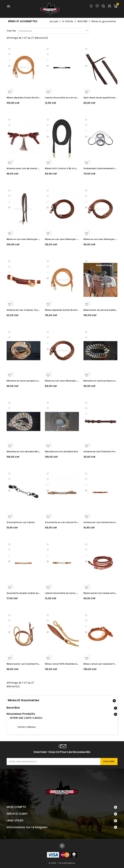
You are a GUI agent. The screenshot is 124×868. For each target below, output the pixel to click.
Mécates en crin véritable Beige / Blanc (28, 452)
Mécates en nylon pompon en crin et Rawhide (32, 381)
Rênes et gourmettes (24, 700)
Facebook (62, 846)
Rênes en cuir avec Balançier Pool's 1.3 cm (68, 239)
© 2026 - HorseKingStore (62, 863)
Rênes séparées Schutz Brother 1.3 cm (27, 98)
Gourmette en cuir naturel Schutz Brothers (68, 522)
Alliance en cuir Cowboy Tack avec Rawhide (31, 310)
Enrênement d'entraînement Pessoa (103, 168)
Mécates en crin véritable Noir (61, 452)
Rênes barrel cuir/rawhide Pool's (24, 664)
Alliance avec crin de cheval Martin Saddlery (31, 168)
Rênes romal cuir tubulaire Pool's (102, 664)
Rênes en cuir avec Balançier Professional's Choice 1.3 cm (76, 381)
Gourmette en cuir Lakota (21, 522)
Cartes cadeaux (27, 727)
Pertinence (54, 31)
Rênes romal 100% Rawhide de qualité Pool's (69, 664)
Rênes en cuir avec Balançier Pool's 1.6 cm (29, 239)
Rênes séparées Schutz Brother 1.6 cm (66, 310)
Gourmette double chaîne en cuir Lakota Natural (33, 593)
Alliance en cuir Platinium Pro (99, 452)
